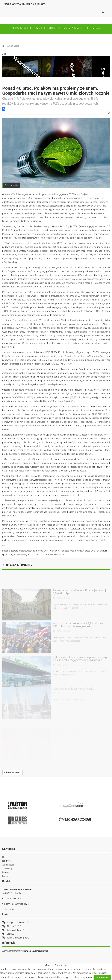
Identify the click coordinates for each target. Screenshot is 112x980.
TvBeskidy (7, 868)
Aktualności (8, 865)
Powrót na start (12, 772)
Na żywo (7, 861)
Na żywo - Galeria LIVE (18, 922)
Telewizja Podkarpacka (18, 938)
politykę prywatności (46, 977)
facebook (95, 28)
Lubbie (6, 876)
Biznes (5, 872)
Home (5, 857)
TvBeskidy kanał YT (16, 930)
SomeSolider (61, 965)
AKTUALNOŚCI (14, 926)
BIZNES (11, 934)
